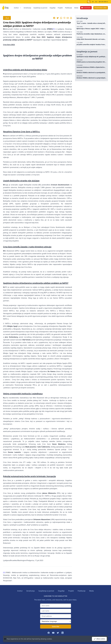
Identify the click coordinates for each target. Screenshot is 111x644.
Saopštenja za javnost (40, 8)
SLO (96, 2)
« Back (7, 18)
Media (76, 8)
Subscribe (55, 627)
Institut (20, 591)
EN (93, 2)
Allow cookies (99, 639)
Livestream (86, 8)
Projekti (60, 8)
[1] (54, 29)
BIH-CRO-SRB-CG (103, 2)
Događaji (53, 8)
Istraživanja (27, 8)
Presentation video (101, 8)
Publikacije (68, 8)
